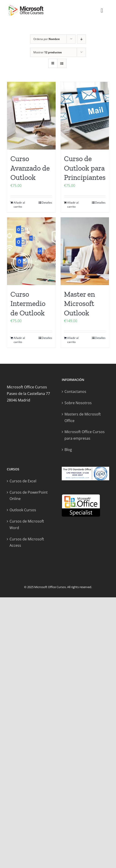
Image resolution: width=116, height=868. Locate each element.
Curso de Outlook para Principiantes (85, 168)
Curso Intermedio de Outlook (28, 304)
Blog (68, 450)
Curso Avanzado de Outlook (30, 168)
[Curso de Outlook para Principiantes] (85, 116)
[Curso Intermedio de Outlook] (31, 251)
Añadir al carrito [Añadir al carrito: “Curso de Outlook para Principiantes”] (73, 205)
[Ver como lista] (62, 63)
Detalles (47, 203)
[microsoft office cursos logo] (26, 6)
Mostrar (48, 52)
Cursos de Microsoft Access (27, 542)
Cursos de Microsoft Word (27, 524)
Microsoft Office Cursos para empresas (85, 435)
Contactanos (75, 392)
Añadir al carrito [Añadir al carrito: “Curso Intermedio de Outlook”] (19, 340)
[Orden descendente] (81, 39)
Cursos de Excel (23, 481)
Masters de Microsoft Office (83, 417)
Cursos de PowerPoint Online (29, 496)
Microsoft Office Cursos (50, 587)
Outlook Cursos (23, 510)
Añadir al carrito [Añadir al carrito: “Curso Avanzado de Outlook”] (19, 205)
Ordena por (47, 39)
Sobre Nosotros (78, 403)
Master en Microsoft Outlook (79, 304)
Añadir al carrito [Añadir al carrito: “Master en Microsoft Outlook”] (73, 340)
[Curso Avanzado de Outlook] (31, 116)
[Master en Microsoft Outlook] (85, 251)
